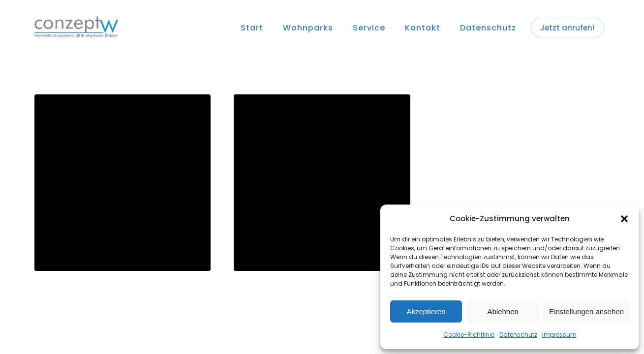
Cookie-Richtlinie (469, 335)
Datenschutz (518, 335)
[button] (624, 219)
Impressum (559, 335)
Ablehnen (503, 311)
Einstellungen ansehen (586, 311)
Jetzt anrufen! (567, 28)
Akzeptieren (426, 311)
